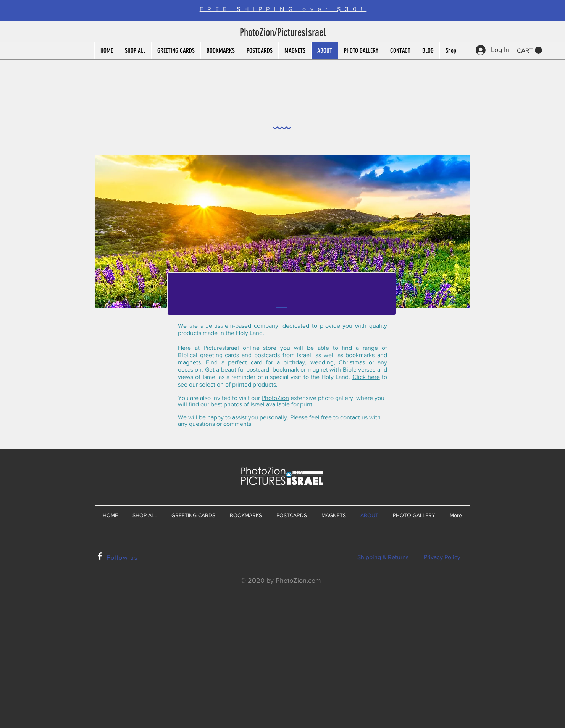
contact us (355, 417)
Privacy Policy (442, 557)
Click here (366, 377)
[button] (529, 50)
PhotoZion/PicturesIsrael (283, 32)
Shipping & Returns (383, 557)
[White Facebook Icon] (100, 556)
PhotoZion (275, 398)
